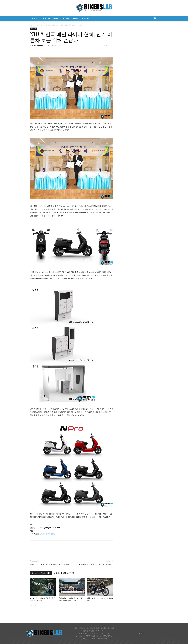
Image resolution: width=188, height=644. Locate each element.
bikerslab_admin (38, 45)
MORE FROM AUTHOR (64, 573)
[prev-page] (31, 605)
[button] (155, 19)
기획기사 (46, 18)
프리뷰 (56, 18)
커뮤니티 (85, 18)
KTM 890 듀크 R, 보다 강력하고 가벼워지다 (96, 564)
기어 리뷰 (66, 18)
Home (32, 25)
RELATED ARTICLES (41, 573)
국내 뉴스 (35, 18)
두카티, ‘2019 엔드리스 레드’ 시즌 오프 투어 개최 (49, 564)
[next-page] (35, 605)
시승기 (76, 18)
